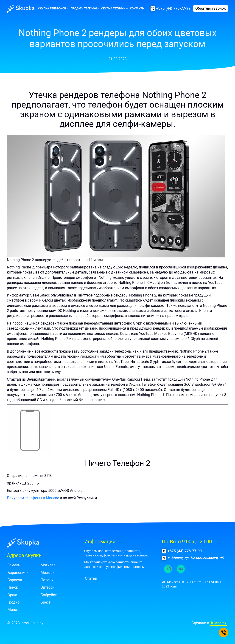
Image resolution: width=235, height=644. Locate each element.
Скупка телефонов (52, 9)
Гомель (14, 565)
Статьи (91, 578)
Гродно (14, 602)
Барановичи (18, 573)
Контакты (137, 9)
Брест (46, 602)
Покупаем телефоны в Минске (33, 498)
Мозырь (48, 573)
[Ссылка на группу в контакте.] (181, 569)
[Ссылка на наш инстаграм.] (168, 569)
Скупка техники (113, 9)
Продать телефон (84, 9)
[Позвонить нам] (224, 633)
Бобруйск (49, 595)
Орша (12, 595)
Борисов (15, 580)
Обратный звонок (211, 8)
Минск (13, 610)
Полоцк (47, 580)
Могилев (48, 565)
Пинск (13, 587)
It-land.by (219, 623)
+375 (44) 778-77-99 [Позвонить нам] (173, 8)
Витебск (48, 587)
